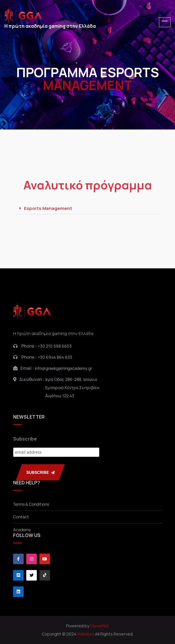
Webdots (86, 634)
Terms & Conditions (31, 504)
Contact (21, 517)
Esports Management (48, 208)
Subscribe (25, 439)
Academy (22, 530)
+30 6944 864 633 (55, 357)
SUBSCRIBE (40, 472)
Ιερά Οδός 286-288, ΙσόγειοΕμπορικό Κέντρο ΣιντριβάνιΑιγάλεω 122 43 (72, 387)
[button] (88, 208)
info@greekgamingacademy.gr (63, 368)
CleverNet (99, 626)
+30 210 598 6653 (55, 346)
